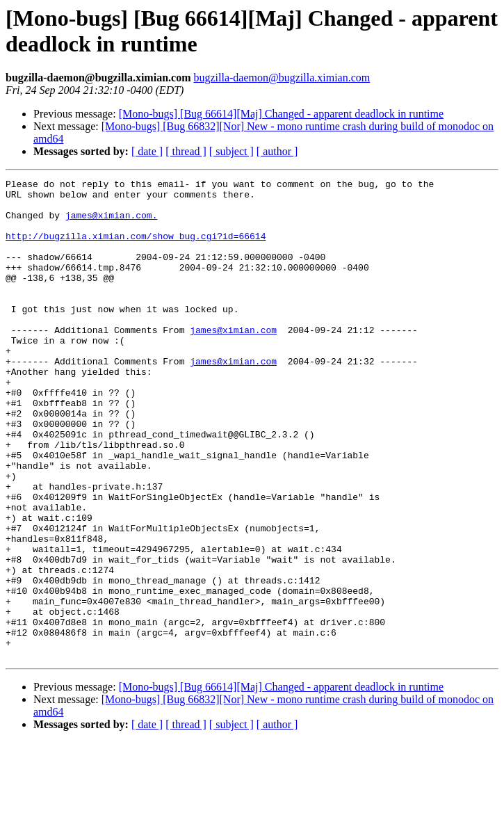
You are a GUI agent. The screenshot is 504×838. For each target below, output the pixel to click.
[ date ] (147, 151)
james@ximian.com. (112, 223)
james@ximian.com (233, 361)
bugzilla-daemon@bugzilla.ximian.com (282, 78)
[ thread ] (186, 151)
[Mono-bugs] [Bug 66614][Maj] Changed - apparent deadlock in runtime (281, 114)
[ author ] (277, 151)
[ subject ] (231, 151)
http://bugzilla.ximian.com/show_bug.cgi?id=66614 (136, 248)
